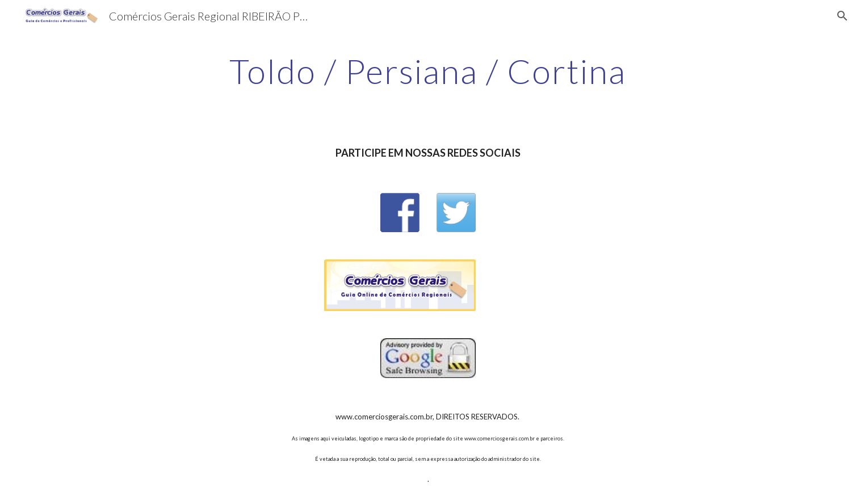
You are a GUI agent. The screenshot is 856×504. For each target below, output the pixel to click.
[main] (428, 71)
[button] (842, 16)
